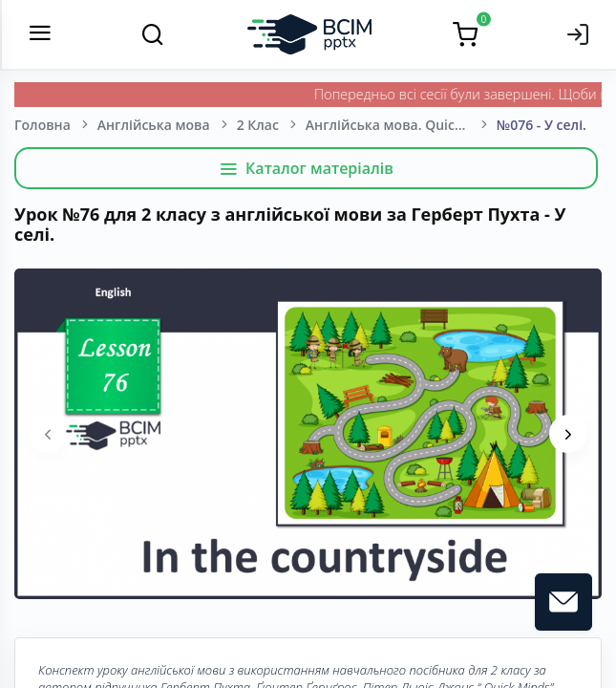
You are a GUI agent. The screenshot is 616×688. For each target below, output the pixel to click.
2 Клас (258, 125)
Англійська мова (154, 125)
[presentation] (48, 434)
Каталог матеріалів (306, 168)
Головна (42, 125)
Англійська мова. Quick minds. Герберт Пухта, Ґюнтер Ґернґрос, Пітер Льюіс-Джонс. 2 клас (401, 125)
